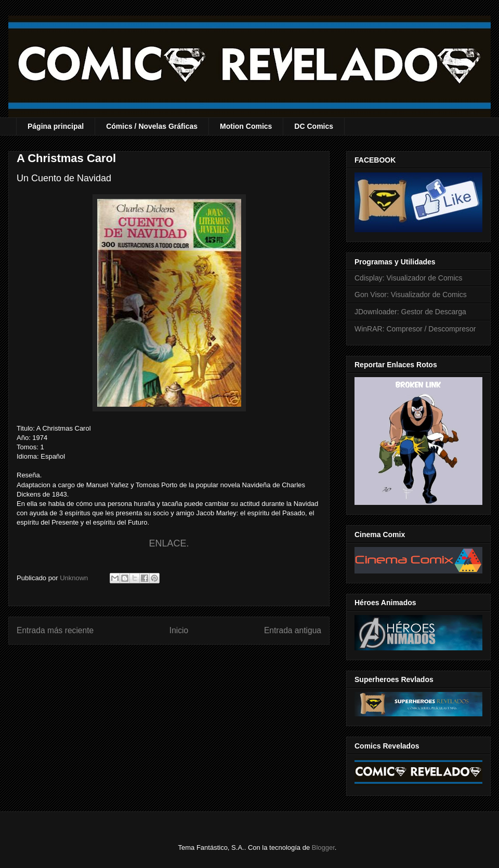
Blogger (323, 847)
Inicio (179, 630)
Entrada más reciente (55, 630)
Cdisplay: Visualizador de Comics (409, 278)
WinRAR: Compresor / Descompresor (415, 329)
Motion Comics (246, 126)
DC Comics (314, 126)
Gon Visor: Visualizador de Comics (411, 295)
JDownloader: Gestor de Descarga (410, 312)
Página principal (56, 126)
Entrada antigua (293, 630)
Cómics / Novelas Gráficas (152, 126)
